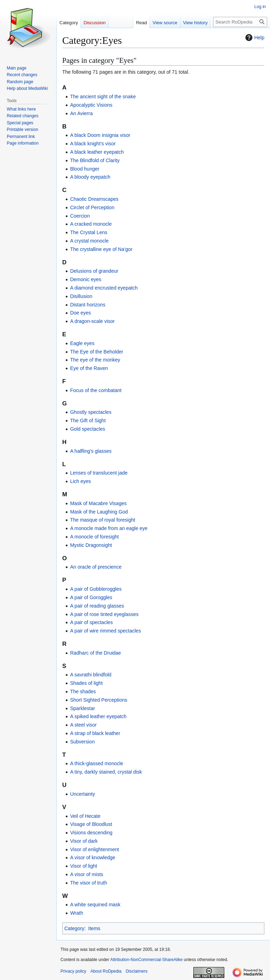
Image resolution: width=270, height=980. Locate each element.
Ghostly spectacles (91, 412)
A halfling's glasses (91, 451)
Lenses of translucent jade (99, 473)
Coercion (80, 216)
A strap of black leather (95, 733)
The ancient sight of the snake (103, 97)
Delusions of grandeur (94, 271)
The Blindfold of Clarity (95, 160)
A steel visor (83, 725)
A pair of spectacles (91, 622)
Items (94, 928)
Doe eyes (80, 313)
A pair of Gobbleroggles (96, 589)
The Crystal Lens (89, 232)
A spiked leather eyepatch (98, 716)
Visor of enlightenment (94, 849)
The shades (83, 691)
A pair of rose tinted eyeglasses (104, 614)
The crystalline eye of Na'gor (101, 249)
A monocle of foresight (94, 537)
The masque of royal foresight (102, 520)
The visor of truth (88, 883)
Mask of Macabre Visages (98, 503)
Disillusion (81, 296)
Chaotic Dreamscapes (94, 199)
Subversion (82, 742)
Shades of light (86, 683)
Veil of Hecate (85, 816)
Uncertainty (82, 794)
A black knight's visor (93, 144)
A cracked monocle (91, 224)
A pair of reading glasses (97, 606)
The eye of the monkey (95, 360)
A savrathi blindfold (91, 675)
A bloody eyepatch (90, 177)
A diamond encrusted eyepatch (104, 288)
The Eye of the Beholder (97, 352)
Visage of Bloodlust (91, 824)
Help (254, 38)
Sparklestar (82, 708)
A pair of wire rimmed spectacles (105, 631)
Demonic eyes (86, 279)
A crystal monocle (89, 241)
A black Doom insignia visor (100, 135)
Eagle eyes (82, 343)
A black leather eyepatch (97, 152)
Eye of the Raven (89, 368)
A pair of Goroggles (91, 597)
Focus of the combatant (96, 390)
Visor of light (83, 866)
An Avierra (81, 113)
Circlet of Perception (92, 207)
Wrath (76, 913)
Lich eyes (80, 481)
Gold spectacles (88, 429)
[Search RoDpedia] (240, 22)
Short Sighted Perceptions (99, 700)
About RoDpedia (106, 971)
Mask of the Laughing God (99, 512)
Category (74, 928)
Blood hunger (85, 169)
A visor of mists (86, 874)
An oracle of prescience (96, 567)
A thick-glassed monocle (97, 763)
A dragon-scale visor (92, 321)
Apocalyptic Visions (91, 105)
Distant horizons (88, 305)
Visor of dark (84, 841)
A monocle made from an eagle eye (109, 528)
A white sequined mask (95, 905)
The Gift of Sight (88, 421)
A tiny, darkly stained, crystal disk (106, 772)
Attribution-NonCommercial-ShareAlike (146, 960)
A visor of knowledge (92, 857)
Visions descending (91, 833)
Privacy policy (73, 971)
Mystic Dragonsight (91, 545)
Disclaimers (136, 971)
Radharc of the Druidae (95, 653)
